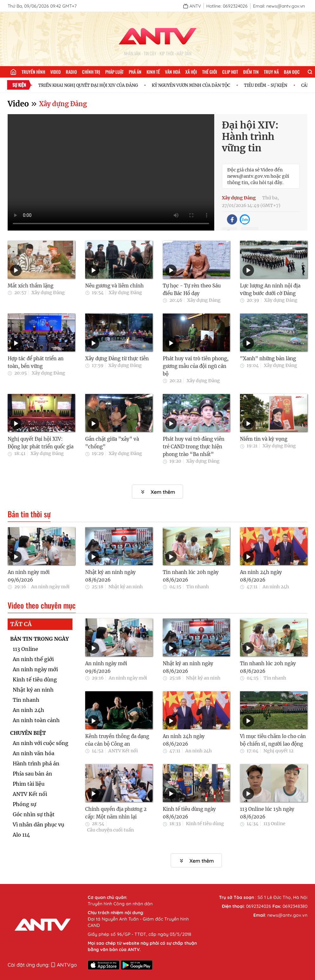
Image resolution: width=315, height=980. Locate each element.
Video (55, 72)
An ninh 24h (276, 587)
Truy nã (271, 72)
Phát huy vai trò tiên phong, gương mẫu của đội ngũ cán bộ (196, 366)
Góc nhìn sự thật (34, 814)
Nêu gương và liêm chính (114, 286)
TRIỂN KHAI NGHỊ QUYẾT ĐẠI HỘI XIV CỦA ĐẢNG (92, 85)
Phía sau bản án (32, 774)
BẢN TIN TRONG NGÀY (39, 639)
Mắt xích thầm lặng (31, 286)
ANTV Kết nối (30, 794)
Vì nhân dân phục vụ (38, 825)
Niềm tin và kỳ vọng (264, 439)
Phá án (135, 72)
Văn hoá (173, 72)
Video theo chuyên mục (42, 605)
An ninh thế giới (33, 659)
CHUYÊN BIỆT (28, 733)
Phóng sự (24, 804)
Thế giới (210, 72)
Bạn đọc (292, 72)
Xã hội (191, 72)
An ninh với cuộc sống (41, 743)
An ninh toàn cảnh (36, 720)
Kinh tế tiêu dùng (35, 680)
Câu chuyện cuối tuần (110, 830)
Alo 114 (21, 835)
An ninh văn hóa (34, 753)
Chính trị (91, 72)
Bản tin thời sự (29, 514)
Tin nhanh (198, 587)
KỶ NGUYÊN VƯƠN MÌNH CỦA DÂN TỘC (195, 85)
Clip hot (230, 72)
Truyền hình (33, 72)
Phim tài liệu (29, 784)
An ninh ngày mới (50, 587)
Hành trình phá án (36, 763)
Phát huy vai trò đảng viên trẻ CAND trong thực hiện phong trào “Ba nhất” (194, 447)
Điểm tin (251, 72)
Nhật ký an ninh (126, 587)
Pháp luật (114, 72)
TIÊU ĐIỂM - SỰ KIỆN (270, 85)
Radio (71, 72)
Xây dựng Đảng (63, 104)
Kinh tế (153, 72)
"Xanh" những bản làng (268, 359)
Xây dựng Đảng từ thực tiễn (117, 359)
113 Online (25, 649)
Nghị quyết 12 (278, 751)
